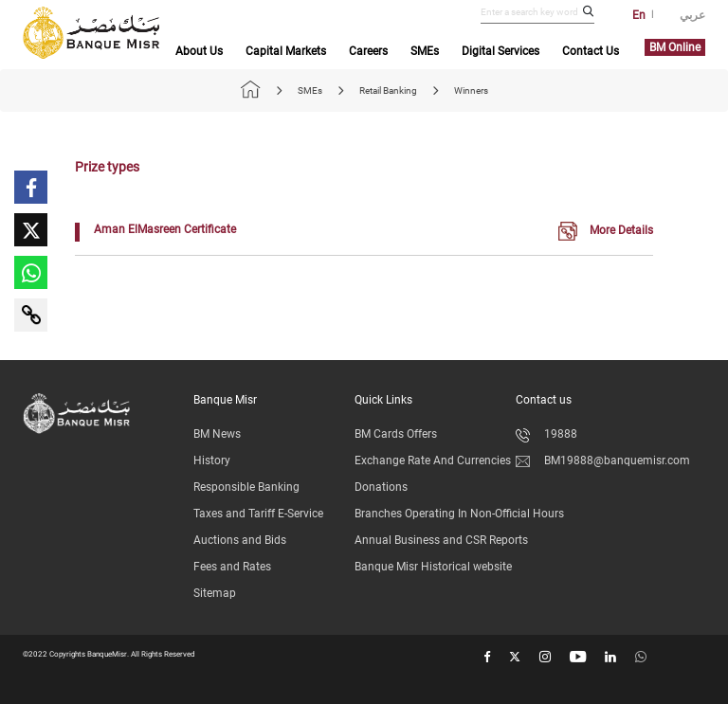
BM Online (675, 47)
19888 (546, 434)
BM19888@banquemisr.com (603, 460)
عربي (692, 15)
